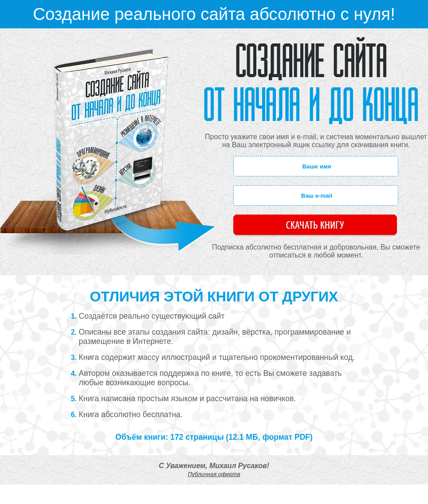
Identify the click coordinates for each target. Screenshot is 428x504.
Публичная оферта (214, 474)
